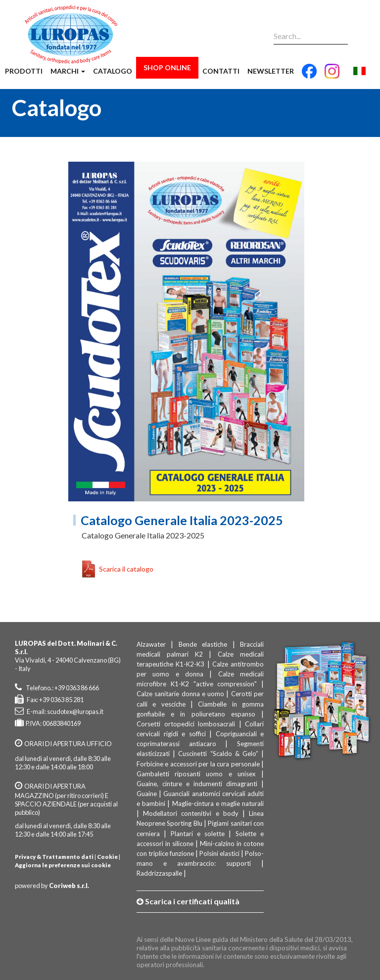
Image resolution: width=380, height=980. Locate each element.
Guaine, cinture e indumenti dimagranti (197, 784)
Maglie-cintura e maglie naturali (218, 803)
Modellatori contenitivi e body (191, 813)
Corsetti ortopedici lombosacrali (186, 724)
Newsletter (271, 71)
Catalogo (113, 71)
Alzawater (151, 644)
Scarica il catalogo (126, 569)
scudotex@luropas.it (75, 712)
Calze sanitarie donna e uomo (180, 694)
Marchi (68, 71)
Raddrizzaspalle (159, 873)
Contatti (221, 71)
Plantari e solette (198, 834)
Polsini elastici (219, 853)
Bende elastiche (203, 644)
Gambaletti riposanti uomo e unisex (196, 774)
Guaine (147, 794)
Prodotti (24, 71)
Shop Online (167, 67)
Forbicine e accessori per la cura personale (198, 764)
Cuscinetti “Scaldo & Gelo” (218, 754)
